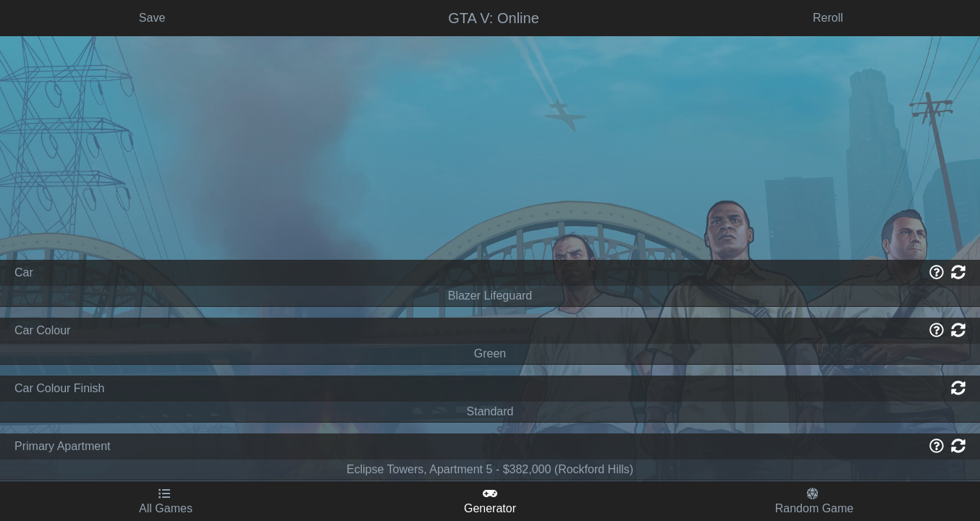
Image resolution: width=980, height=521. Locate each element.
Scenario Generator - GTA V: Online (126, 18)
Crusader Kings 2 (98, 436)
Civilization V (98, 407)
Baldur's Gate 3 (98, 349)
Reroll (588, 297)
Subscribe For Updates (776, 18)
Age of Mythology (98, 291)
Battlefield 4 (98, 378)
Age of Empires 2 (98, 262)
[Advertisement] (98, 171)
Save (270, 297)
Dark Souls (98, 465)
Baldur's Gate (98, 320)
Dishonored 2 (98, 494)
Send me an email (910, 18)
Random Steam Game (98, 79)
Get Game (907, 297)
